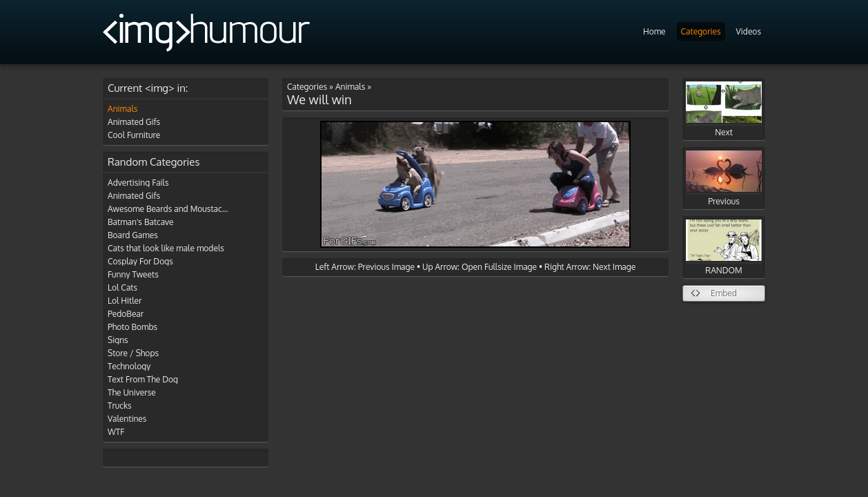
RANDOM (724, 247)
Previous (724, 178)
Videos (749, 31)
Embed (724, 293)
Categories (701, 31)
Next (724, 109)
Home (654, 31)
